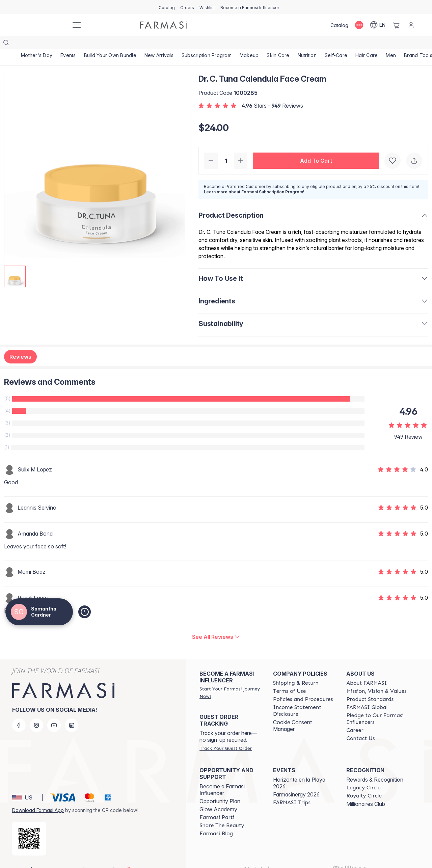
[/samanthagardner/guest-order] (225, 735)
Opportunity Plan (220, 788)
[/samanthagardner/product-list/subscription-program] (207, 44)
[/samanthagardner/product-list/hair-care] (367, 44)
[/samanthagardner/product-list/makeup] (249, 44)
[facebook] (19, 712)
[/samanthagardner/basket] (396, 25)
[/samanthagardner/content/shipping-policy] (296, 670)
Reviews (20, 343)
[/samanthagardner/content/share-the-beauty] (222, 812)
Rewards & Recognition (375, 766)
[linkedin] (72, 712)
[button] (316, 147)
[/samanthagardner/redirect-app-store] (29, 825)
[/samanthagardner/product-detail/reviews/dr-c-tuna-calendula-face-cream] (216, 623)
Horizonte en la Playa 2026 (299, 769)
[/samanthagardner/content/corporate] (367, 694)
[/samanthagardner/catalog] (167, 7)
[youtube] (54, 712)
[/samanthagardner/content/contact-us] (360, 725)
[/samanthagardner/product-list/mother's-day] (37, 44)
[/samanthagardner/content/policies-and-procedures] (303, 686)
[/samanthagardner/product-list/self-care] (336, 44)
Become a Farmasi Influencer (222, 776)
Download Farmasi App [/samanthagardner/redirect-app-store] (38, 797)
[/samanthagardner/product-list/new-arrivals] (159, 44)
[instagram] (36, 712)
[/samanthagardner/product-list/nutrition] (307, 44)
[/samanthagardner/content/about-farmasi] (367, 670)
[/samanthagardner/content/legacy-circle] (363, 774)
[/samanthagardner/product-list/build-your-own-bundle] (110, 44)
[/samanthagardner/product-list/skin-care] (278, 44)
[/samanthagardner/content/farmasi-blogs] (216, 820)
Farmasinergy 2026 (296, 781)
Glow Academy (218, 796)
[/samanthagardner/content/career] (355, 717)
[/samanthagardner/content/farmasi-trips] (292, 789)
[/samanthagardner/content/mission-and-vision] (376, 678)
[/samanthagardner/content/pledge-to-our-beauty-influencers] (377, 705)
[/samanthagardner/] (40, 25)
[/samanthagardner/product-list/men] (391, 44)
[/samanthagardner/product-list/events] (68, 44)
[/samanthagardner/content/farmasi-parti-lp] (217, 804)
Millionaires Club (366, 790)
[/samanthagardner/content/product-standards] (370, 686)
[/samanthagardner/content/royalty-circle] (364, 782)
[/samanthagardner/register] (187, 7)
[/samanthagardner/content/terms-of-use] (289, 678)
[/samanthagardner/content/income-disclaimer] (304, 697)
